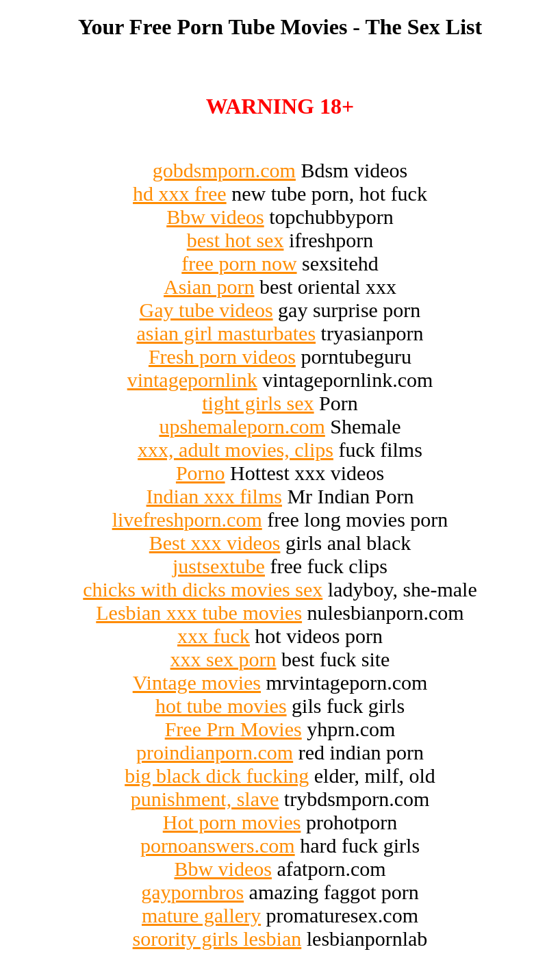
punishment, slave (205, 799)
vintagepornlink (192, 380)
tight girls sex (258, 403)
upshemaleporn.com (242, 426)
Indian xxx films (214, 496)
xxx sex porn (224, 659)
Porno (201, 473)
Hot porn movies (232, 822)
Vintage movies (197, 682)
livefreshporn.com (187, 519)
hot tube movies (221, 706)
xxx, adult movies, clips (236, 450)
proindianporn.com (215, 752)
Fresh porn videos (222, 356)
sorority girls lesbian (217, 939)
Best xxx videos (215, 543)
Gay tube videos (206, 310)
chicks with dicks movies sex (203, 589)
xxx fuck (214, 636)
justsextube (219, 566)
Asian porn (209, 287)
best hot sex (236, 240)
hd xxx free (180, 193)
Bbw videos (215, 217)
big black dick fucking (217, 776)
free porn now (239, 263)
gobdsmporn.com (224, 170)
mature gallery (201, 915)
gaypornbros (192, 892)
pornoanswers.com (218, 845)
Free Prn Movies (233, 729)
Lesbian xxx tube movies (199, 613)
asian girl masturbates (226, 333)
